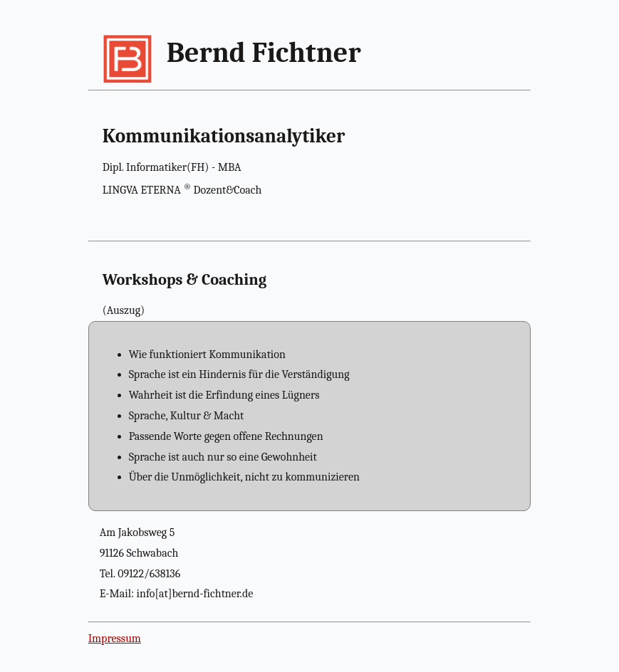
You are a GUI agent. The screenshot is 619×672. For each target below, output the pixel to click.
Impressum (115, 639)
